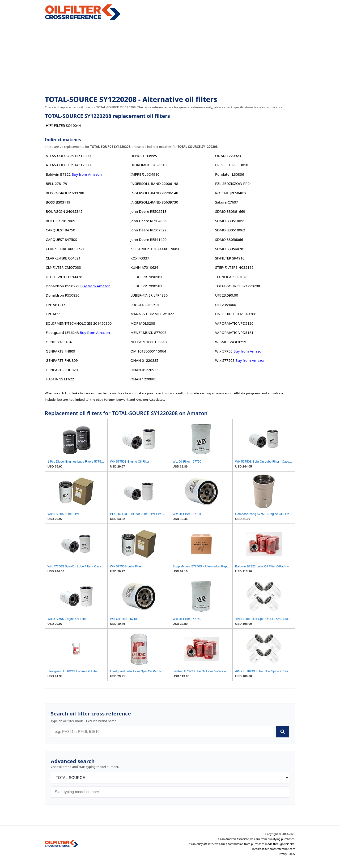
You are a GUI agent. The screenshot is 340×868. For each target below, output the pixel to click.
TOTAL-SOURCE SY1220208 (238, 286)
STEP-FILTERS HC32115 (234, 267)
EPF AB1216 (56, 305)
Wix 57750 (224, 351)
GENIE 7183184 (59, 342)
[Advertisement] (170, 58)
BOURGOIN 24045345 (64, 211)
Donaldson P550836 (63, 295)
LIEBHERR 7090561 (146, 277)
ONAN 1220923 (228, 156)
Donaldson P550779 (63, 286)
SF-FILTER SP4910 (230, 258)
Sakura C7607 (227, 202)
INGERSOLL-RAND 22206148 (154, 193)
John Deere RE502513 (148, 211)
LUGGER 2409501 (145, 305)
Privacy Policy (286, 854)
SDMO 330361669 (230, 211)
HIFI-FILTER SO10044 (63, 125)
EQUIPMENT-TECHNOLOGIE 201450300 (79, 323)
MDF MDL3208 (143, 323)
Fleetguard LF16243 (62, 332)
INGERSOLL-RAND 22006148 (154, 183)
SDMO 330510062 (230, 230)
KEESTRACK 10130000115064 (155, 249)
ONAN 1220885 (143, 379)
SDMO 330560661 (230, 239)
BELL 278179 (56, 183)
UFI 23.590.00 (227, 295)
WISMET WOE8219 (231, 342)
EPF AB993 (55, 314)
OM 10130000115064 (148, 351)
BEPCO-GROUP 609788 (65, 193)
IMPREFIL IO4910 (145, 174)
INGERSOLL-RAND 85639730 (154, 202)
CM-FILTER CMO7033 (63, 267)
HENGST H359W (144, 156)
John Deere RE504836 (148, 221)
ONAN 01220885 (144, 360)
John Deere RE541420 (148, 239)
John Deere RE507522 (148, 230)
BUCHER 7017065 (60, 221)
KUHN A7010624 (144, 267)
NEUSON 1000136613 (149, 342)
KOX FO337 (140, 258)
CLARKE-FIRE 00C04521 (65, 249)
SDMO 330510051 (230, 221)
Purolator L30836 (229, 174)
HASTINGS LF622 (60, 379)
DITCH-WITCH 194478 (64, 277)
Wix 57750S (225, 360)
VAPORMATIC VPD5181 (234, 332)
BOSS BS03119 (58, 202)
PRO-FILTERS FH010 (232, 165)
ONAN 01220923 (144, 370)
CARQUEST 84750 (60, 230)
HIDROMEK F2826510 (148, 165)
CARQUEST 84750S (62, 239)
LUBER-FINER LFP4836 (149, 295)
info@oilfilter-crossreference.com (274, 849)
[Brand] (170, 778)
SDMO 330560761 (230, 249)
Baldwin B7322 (58, 174)
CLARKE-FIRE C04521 (63, 258)
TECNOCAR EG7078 (231, 277)
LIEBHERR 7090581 (146, 286)
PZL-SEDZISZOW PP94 (233, 183)
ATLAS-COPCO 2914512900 (68, 165)
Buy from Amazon (87, 174)
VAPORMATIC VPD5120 (234, 323)
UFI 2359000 (226, 305)
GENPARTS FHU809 (62, 360)
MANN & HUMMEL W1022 (152, 314)
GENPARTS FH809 (61, 351)
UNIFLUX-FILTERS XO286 (236, 314)
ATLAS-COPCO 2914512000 (68, 156)
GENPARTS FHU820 (62, 370)
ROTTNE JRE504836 (231, 193)
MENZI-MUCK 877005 (148, 332)
